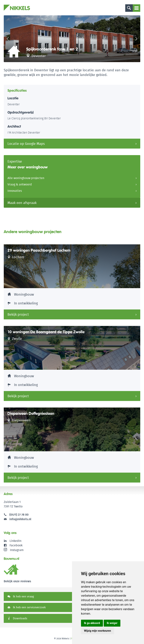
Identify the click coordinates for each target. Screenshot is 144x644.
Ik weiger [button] (112, 623)
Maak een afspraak (22, 203)
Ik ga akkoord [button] (92, 623)
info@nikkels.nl (18, 519)
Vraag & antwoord (20, 184)
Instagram (14, 550)
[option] (72, 39)
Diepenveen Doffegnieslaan (31, 413)
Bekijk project (18, 314)
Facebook (16, 545)
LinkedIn (15, 541)
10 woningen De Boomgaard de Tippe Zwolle (46, 332)
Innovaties (15, 191)
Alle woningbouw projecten (26, 178)
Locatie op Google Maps (26, 144)
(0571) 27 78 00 (19, 515)
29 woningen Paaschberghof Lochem (39, 250)
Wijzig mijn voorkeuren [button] (97, 631)
